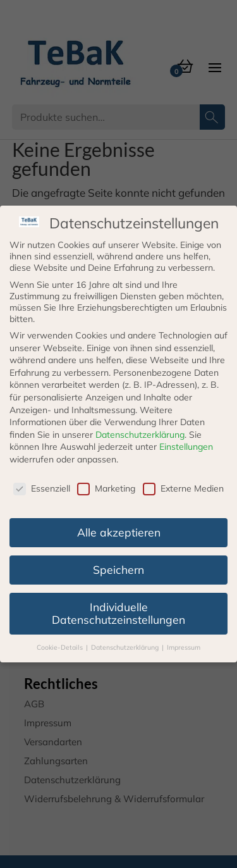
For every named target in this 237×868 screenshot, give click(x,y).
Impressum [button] (184, 647)
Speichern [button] (118, 569)
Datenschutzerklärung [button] (126, 647)
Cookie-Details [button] (61, 647)
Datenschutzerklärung (140, 435)
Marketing (106, 488)
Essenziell (42, 488)
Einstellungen (186, 447)
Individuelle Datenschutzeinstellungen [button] (118, 613)
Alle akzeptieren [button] (119, 532)
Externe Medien (183, 488)
